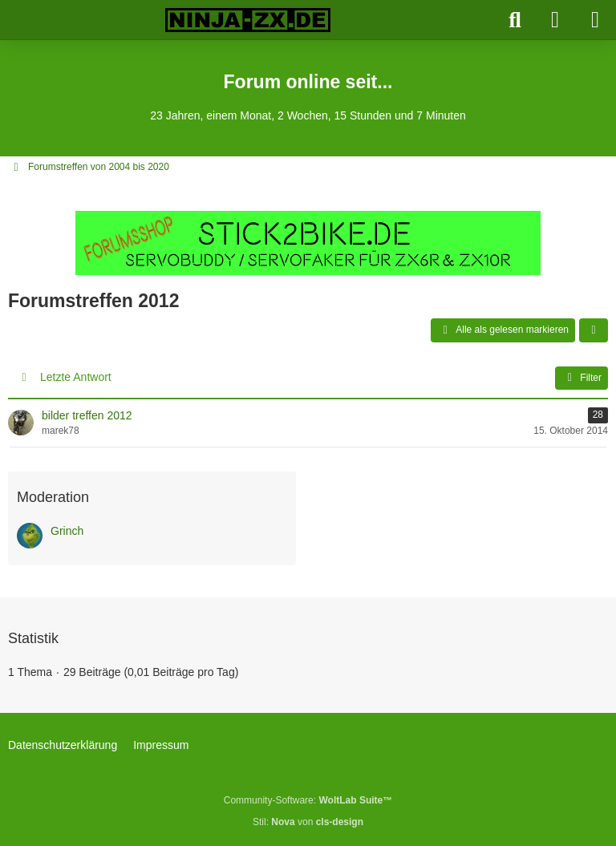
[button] (594, 330)
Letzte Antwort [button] (76, 377)
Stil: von (308, 822)
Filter (582, 378)
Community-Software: (308, 800)
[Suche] (515, 20)
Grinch (67, 531)
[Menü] (595, 20)
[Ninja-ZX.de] (248, 20)
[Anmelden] (555, 20)
